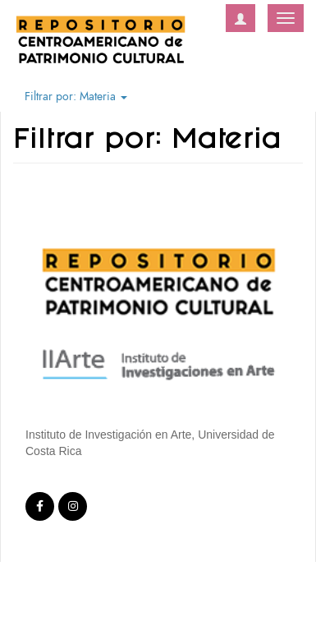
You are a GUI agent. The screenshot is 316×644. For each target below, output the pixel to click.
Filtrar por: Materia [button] (76, 97)
